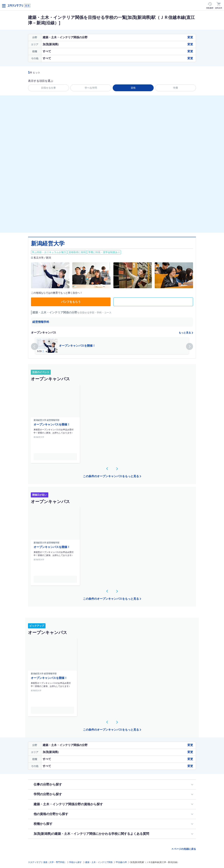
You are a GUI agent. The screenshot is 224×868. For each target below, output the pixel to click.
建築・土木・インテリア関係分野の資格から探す (68, 804)
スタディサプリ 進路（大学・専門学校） (47, 862)
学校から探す (75, 862)
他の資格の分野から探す (51, 814)
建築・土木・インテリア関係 (99, 862)
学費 (176, 88)
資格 (133, 88)
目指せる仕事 (48, 88)
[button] (34, 346)
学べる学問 (91, 88)
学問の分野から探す (48, 794)
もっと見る (185, 333)
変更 (190, 37)
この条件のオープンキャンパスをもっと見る (111, 476)
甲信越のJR (121, 862)
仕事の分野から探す (48, 784)
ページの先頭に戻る (185, 849)
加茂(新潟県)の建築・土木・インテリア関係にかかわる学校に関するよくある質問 (91, 834)
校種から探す (43, 824)
